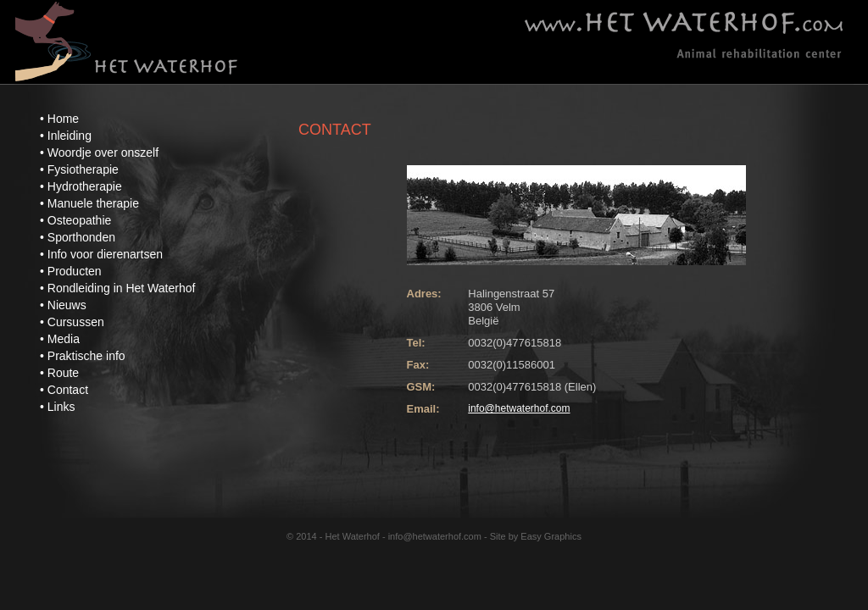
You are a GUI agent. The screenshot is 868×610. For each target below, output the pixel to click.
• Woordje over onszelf (99, 152)
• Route (59, 373)
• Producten (71, 271)
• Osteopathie (75, 220)
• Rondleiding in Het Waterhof (117, 288)
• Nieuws (63, 305)
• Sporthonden (78, 237)
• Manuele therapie (89, 203)
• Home (59, 119)
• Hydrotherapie (81, 186)
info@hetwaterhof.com (519, 408)
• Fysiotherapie (79, 169)
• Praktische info (83, 356)
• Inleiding (66, 136)
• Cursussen (72, 322)
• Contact (64, 390)
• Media (60, 339)
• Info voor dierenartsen (101, 254)
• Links (57, 407)
